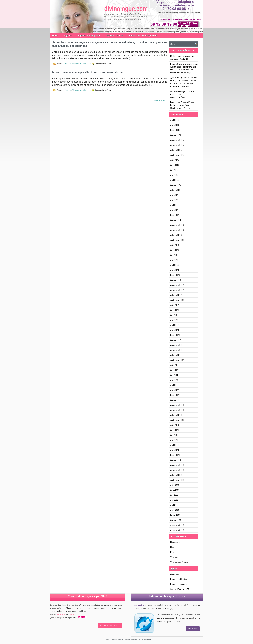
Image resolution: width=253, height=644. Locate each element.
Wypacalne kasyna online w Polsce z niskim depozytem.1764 (182, 94)
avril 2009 (174, 505)
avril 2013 (174, 265)
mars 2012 (175, 330)
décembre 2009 (177, 465)
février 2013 (175, 275)
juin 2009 (174, 495)
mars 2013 (175, 270)
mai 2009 (174, 500)
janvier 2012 (175, 340)
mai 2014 (174, 200)
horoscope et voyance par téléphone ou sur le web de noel (88, 72)
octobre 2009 (176, 475)
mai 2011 (174, 380)
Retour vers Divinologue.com (143, 36)
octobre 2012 (176, 295)
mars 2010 (175, 450)
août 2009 (175, 485)
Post (172, 552)
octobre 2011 (176, 355)
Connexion (175, 574)
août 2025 (175, 160)
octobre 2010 (176, 415)
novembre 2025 (177, 145)
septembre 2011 (177, 360)
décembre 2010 (177, 405)
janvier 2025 (175, 185)
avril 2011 (174, 385)
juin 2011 (174, 375)
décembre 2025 (177, 140)
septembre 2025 (177, 155)
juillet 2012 (175, 310)
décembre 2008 (177, 525)
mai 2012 (174, 320)
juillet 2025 (175, 165)
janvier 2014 (175, 220)
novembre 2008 (177, 530)
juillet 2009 (175, 490)
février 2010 (175, 455)
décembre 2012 (177, 285)
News (173, 547)
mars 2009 (175, 510)
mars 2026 (175, 125)
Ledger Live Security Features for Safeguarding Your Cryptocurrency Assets (183, 105)
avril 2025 (174, 180)
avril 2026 (174, 120)
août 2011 (175, 365)
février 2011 (175, 395)
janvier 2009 (175, 520)
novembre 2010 (177, 410)
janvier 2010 (175, 460)
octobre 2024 (176, 190)
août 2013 (175, 245)
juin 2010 (174, 435)
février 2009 (175, 515)
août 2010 (175, 425)
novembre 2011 (177, 350)
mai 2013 (174, 260)
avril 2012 (174, 325)
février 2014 (175, 215)
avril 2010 (174, 445)
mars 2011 (175, 390)
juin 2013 (174, 255)
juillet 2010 (175, 430)
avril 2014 (174, 205)
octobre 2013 (176, 235)
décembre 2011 (177, 345)
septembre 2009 (177, 480)
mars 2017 (175, 195)
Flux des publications (179, 579)
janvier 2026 (175, 135)
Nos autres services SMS (110, 625)
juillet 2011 (175, 370)
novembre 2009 (177, 470)
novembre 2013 (177, 230)
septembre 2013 (177, 240)
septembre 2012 (177, 300)
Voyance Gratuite (114, 36)
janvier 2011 (175, 400)
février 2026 (175, 130)
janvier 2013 (175, 280)
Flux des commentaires (180, 584)
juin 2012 (174, 315)
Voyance (68, 36)
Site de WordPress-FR (180, 589)
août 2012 (175, 305)
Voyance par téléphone (89, 36)
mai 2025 (174, 175)
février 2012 (175, 335)
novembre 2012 (177, 290)
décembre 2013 (177, 225)
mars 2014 (175, 210)
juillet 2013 (175, 250)
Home (55, 36)
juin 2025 (174, 170)
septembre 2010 (177, 420)
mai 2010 (174, 440)
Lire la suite (193, 629)
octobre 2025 (176, 150)
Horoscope (175, 542)
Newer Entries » (160, 100)
